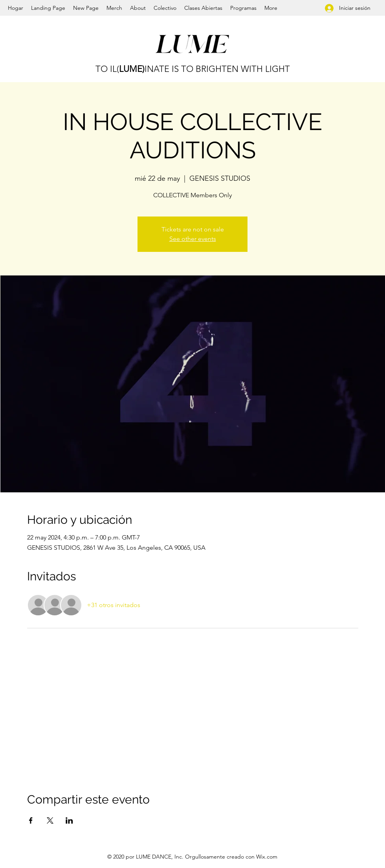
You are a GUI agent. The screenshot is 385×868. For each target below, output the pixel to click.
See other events (193, 239)
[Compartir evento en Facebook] (31, 820)
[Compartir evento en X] (50, 820)
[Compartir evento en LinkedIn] (69, 820)
